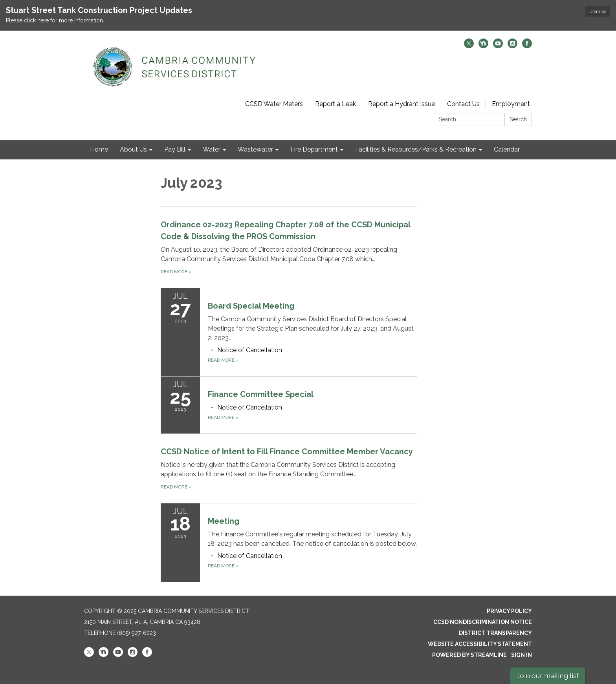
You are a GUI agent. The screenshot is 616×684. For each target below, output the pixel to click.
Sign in (522, 655)
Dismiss (598, 11)
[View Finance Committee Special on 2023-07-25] (313, 394)
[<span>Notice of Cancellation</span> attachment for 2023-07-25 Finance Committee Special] (250, 407)
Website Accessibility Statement (480, 644)
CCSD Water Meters (274, 104)
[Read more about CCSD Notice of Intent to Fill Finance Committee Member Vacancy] (289, 468)
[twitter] (469, 46)
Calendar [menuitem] (507, 149)
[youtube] (498, 46)
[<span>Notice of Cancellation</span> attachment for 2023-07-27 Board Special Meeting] (250, 350)
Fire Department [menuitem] (314, 149)
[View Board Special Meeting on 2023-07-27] (313, 321)
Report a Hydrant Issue (401, 104)
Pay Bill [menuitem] (175, 149)
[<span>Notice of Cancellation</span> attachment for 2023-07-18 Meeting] (250, 556)
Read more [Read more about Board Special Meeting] (223, 360)
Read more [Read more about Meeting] (223, 566)
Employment (511, 104)
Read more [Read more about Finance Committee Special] (223, 417)
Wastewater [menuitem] (255, 149)
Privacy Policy (509, 611)
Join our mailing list (548, 676)
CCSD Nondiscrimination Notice (483, 622)
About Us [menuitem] (133, 149)
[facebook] (527, 46)
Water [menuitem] (212, 149)
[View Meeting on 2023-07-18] (313, 532)
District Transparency (495, 633)
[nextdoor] (483, 46)
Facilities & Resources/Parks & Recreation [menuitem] (416, 149)
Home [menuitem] (99, 149)
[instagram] (512, 46)
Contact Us (463, 104)
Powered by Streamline (469, 655)
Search (518, 119)
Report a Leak (335, 104)
